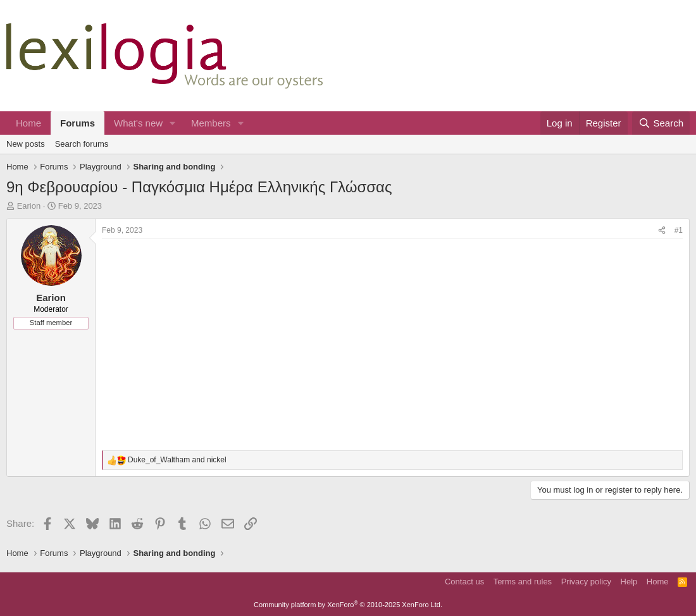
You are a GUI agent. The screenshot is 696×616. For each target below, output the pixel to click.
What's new (138, 123)
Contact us (464, 582)
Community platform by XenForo (348, 605)
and (177, 460)
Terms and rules (523, 582)
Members (211, 123)
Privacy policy (586, 582)
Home (28, 123)
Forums (78, 123)
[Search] (661, 123)
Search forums (82, 144)
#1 (679, 230)
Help (629, 582)
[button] (173, 123)
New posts (26, 144)
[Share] (662, 231)
